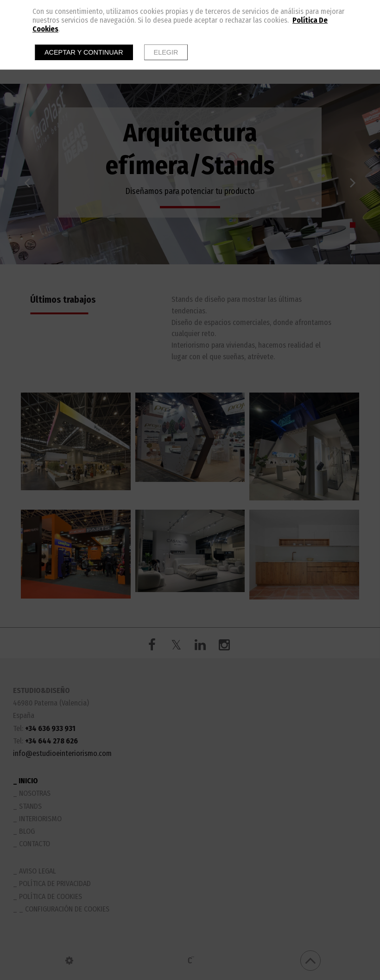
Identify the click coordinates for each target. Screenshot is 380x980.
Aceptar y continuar (84, 52)
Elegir (166, 52)
